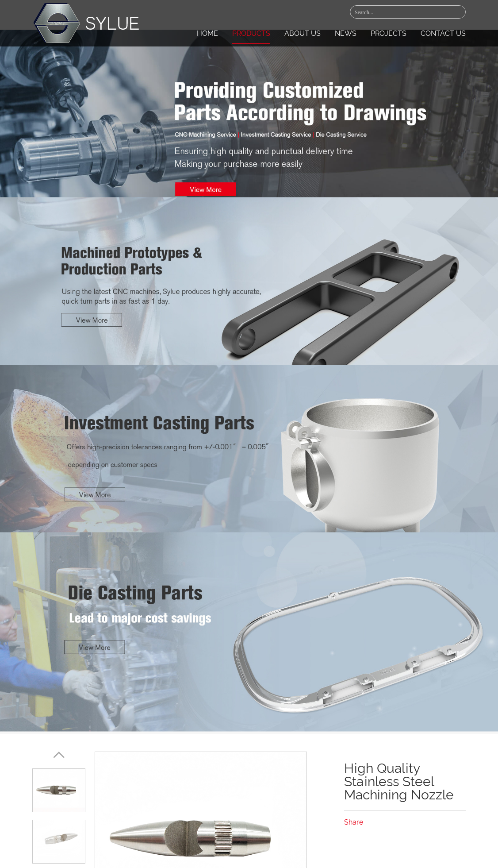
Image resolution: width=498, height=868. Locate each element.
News (346, 33)
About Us (303, 33)
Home (207, 33)
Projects (389, 33)
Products (251, 33)
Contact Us (443, 33)
